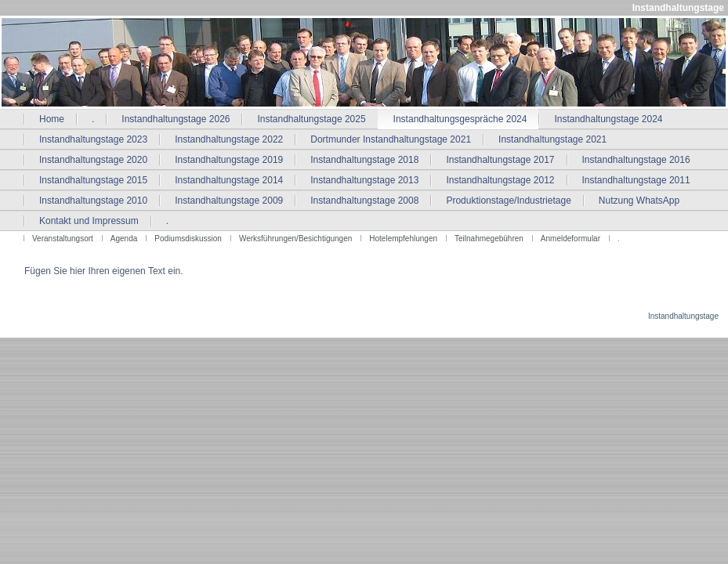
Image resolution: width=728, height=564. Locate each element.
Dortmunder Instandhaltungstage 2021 (391, 139)
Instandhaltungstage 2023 (93, 139)
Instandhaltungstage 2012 (500, 180)
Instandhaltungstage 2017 (500, 160)
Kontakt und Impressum (89, 221)
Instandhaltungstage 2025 (311, 119)
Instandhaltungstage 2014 (229, 180)
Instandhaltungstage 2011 (636, 180)
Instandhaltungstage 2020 (93, 160)
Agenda (124, 239)
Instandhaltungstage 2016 (636, 160)
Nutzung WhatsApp (639, 201)
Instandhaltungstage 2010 (93, 201)
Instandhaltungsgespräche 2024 (460, 119)
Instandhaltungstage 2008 (364, 201)
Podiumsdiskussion (188, 239)
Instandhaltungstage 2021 (552, 139)
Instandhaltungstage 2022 (229, 139)
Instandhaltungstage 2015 (93, 180)
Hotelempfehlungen (403, 239)
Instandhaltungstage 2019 (229, 160)
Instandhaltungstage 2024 (608, 119)
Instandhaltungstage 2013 (364, 180)
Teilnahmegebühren (489, 239)
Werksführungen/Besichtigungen (295, 239)
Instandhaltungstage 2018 (364, 160)
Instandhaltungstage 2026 (176, 119)
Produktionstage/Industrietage (508, 201)
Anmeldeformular (570, 239)
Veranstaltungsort (63, 239)
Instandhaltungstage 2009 (229, 201)
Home (52, 119)
